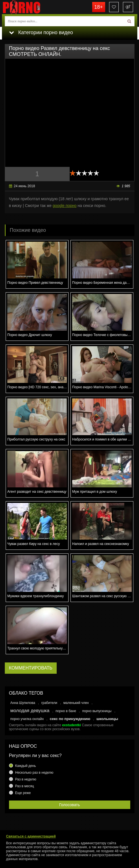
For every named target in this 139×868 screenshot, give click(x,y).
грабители (49, 703)
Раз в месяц (25, 786)
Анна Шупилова (23, 703)
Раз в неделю (26, 779)
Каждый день (26, 766)
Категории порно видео (41, 32)
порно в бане (66, 711)
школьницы (107, 719)
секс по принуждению (70, 719)
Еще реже (23, 793)
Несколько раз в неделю (34, 773)
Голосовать (70, 805)
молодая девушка (30, 711)
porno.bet (30, 7)
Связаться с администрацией (31, 836)
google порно (65, 206)
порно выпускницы (97, 711)
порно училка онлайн (27, 719)
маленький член (76, 703)
